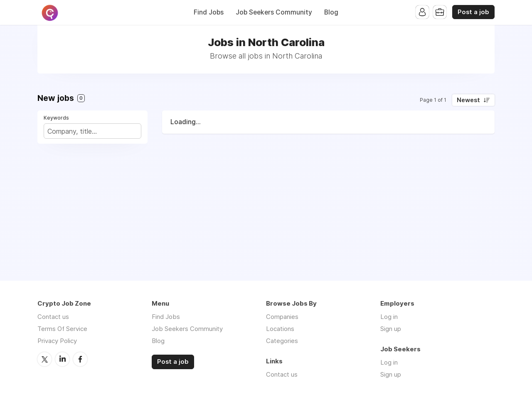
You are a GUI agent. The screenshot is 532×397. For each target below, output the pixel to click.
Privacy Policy (57, 341)
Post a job (473, 12)
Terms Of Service (62, 329)
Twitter (44, 359)
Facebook (80, 359)
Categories (282, 341)
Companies (282, 317)
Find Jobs (209, 12)
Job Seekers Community (274, 12)
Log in (389, 317)
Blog (331, 12)
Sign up (391, 329)
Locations (280, 329)
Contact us (53, 317)
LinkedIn (62, 359)
